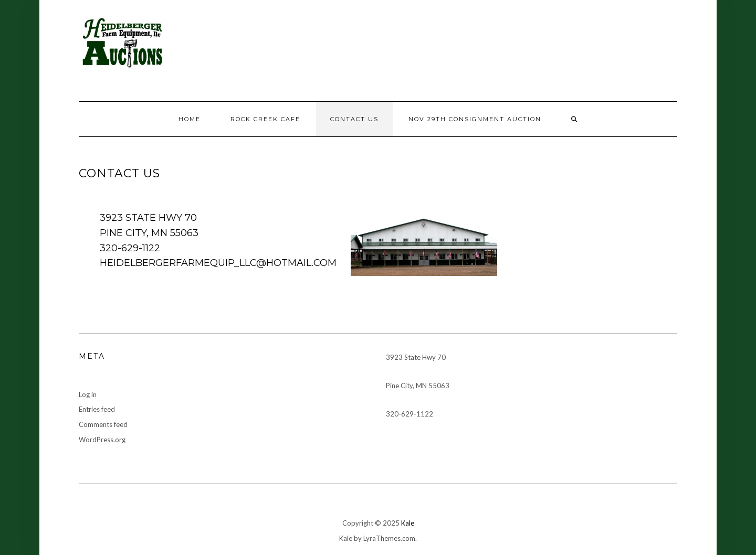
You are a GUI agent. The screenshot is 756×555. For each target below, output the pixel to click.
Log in (88, 394)
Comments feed (103, 424)
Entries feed (97, 409)
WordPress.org (102, 440)
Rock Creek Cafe (265, 119)
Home (190, 119)
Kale (408, 523)
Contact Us (354, 119)
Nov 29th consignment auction (475, 119)
